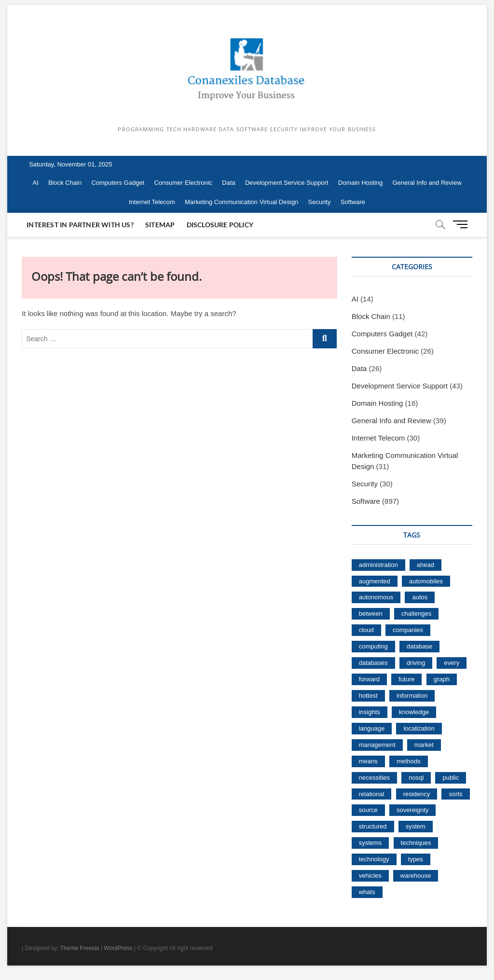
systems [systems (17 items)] (370, 843)
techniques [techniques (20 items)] (416, 843)
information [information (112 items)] (412, 696)
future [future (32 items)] (406, 679)
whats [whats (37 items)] (367, 892)
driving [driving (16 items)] (416, 663)
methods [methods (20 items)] (409, 761)
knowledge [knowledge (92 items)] (414, 712)
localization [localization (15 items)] (419, 728)
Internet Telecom (152, 202)
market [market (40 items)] (424, 745)
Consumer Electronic (183, 183)
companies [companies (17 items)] (408, 630)
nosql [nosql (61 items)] (416, 778)
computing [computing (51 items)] (373, 646)
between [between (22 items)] (371, 614)
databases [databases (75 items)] (373, 663)
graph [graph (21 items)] (442, 679)
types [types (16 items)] (416, 859)
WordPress (118, 948)
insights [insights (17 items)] (370, 712)
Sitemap (160, 225)
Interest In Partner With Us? (80, 225)
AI (35, 183)
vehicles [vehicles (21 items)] (370, 876)
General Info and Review (427, 183)
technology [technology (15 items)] (374, 859)
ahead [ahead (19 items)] (425, 565)
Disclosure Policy (220, 225)
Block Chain (65, 183)
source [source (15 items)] (368, 810)
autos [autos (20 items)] (420, 597)
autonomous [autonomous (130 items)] (376, 597)
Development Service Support (287, 183)
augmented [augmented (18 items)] (375, 581)
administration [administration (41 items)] (378, 565)
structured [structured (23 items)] (373, 826)
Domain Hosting (361, 183)
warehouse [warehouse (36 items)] (416, 876)
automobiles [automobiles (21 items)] (426, 581)
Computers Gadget (118, 183)
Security (320, 202)
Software (353, 202)
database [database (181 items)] (420, 646)
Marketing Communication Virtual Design (241, 202)
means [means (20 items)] (368, 761)
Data (228, 183)
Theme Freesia (80, 948)
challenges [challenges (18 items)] (416, 614)
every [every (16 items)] (452, 663)
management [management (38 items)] (377, 745)
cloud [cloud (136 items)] (366, 630)
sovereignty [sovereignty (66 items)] (412, 810)
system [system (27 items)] (416, 826)
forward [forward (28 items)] (369, 679)
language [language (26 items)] (372, 728)
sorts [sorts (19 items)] (455, 794)
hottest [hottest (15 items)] (368, 696)
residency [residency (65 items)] (417, 794)
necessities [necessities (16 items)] (374, 778)
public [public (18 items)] (451, 778)
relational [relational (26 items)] (372, 794)
